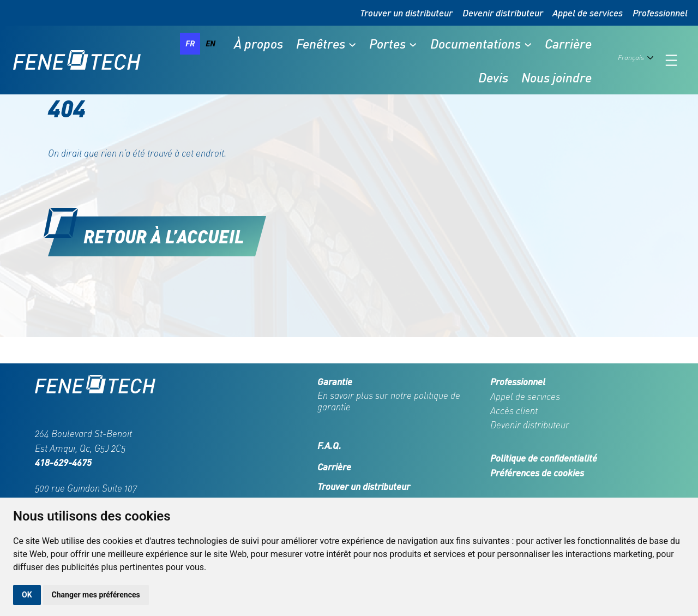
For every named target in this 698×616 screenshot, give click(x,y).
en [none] (210, 43)
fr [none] (190, 43)
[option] (210, 44)
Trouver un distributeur (406, 12)
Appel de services (588, 12)
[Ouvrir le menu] (671, 60)
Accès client (514, 411)
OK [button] (27, 595)
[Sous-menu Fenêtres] (352, 44)
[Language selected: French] (638, 60)
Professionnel (660, 12)
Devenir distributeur (503, 12)
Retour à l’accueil (164, 236)
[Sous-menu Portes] (413, 44)
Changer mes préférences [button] (96, 595)
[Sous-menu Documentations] (528, 44)
